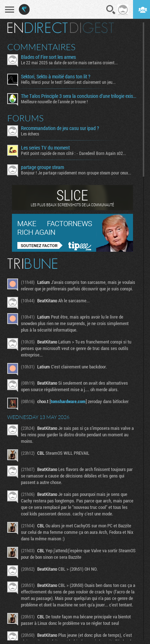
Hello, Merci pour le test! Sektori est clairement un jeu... (68, 82)
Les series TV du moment (45, 148)
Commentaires (41, 47)
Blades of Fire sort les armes (48, 57)
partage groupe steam (42, 167)
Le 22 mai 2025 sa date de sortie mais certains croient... (69, 62)
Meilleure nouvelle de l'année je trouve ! (54, 101)
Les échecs (30, 134)
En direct (37, 28)
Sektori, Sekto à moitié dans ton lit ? (56, 77)
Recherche (111, 10)
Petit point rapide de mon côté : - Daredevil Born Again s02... (74, 153)
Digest (92, 28)
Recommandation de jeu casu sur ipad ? (60, 128)
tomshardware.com (68, 401)
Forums (25, 118)
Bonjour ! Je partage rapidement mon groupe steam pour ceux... (76, 173)
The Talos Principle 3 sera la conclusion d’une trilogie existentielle (79, 96)
